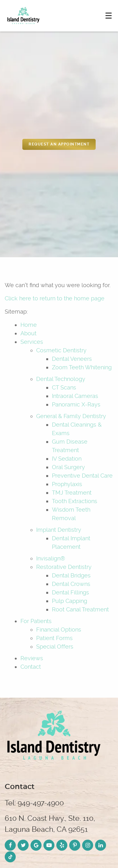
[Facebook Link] (10, 845)
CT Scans (64, 387)
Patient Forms (54, 638)
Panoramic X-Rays (76, 404)
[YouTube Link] (49, 845)
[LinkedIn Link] (101, 845)
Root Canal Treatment (80, 609)
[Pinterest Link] (75, 845)
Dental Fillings (70, 592)
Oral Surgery (68, 467)
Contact (31, 667)
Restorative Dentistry (64, 567)
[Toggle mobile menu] (109, 16)
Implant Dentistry (59, 530)
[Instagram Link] (88, 845)
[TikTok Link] (10, 857)
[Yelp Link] (62, 845)
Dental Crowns (71, 584)
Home (29, 325)
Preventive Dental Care (82, 476)
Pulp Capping (70, 601)
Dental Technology (61, 379)
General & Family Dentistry (71, 416)
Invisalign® (51, 558)
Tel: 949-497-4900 (34, 803)
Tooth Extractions (75, 501)
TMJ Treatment (72, 493)
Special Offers (55, 647)
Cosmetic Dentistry (61, 350)
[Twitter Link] (23, 845)
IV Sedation (67, 459)
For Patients (36, 621)
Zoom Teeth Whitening (82, 367)
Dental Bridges (71, 575)
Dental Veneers (72, 359)
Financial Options (59, 630)
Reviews (32, 658)
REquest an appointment (59, 144)
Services (32, 342)
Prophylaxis (67, 484)
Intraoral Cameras (75, 396)
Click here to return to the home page (55, 298)
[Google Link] (36, 845)
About (28, 333)
